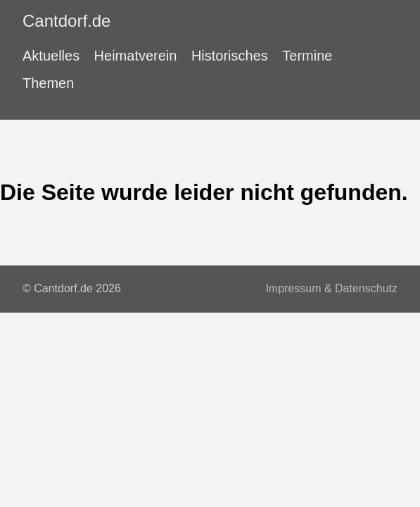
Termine (307, 56)
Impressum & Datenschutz (331, 288)
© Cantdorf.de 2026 (72, 288)
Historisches (230, 56)
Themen (48, 83)
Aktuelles (51, 56)
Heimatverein (136, 56)
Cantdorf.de (66, 21)
